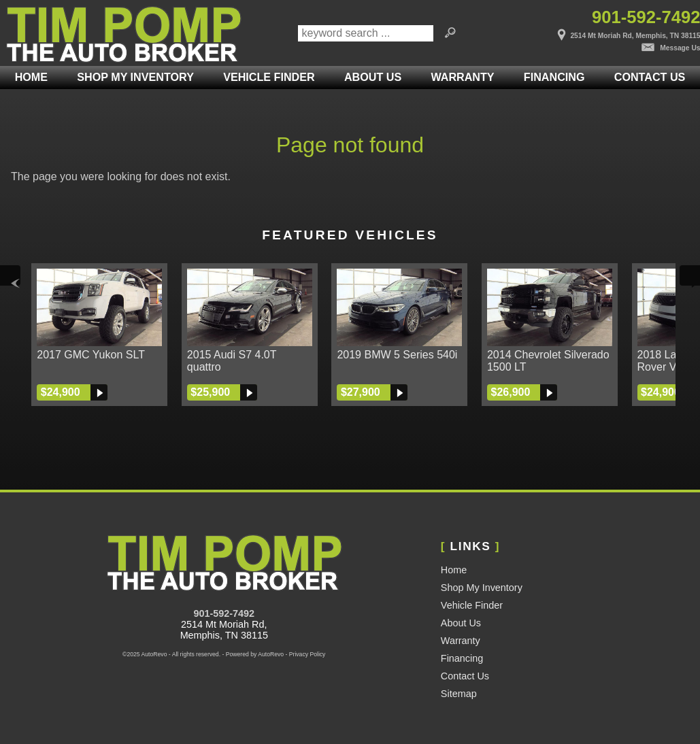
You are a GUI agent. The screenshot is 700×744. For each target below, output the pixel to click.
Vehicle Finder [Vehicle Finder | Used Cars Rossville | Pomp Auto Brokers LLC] (269, 77)
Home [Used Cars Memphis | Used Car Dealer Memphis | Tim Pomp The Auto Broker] (31, 77)
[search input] (366, 33)
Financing (462, 658)
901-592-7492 (224, 613)
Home (454, 570)
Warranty (461, 641)
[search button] (450, 33)
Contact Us (465, 676)
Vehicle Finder (472, 605)
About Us (461, 623)
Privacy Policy (307, 654)
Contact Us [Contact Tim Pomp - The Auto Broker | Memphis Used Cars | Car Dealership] (650, 77)
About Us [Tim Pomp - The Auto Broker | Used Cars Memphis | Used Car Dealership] (373, 77)
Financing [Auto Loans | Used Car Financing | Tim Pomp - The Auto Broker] (554, 77)
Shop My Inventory (135, 77)
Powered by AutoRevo (255, 654)
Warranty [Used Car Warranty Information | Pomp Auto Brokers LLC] (462, 77)
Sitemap (459, 694)
